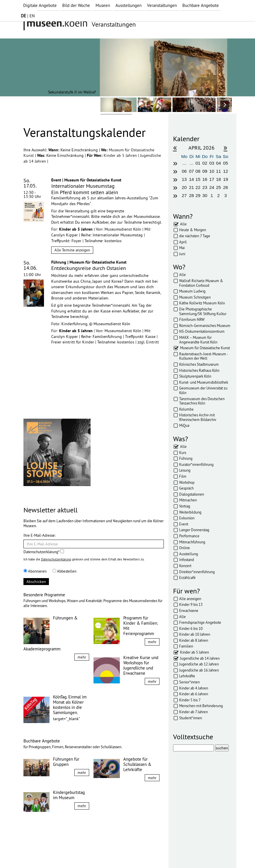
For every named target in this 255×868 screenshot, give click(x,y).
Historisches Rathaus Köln (199, 370)
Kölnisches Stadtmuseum (199, 364)
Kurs (183, 453)
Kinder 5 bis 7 (190, 700)
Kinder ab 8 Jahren (194, 640)
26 (226, 187)
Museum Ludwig (192, 291)
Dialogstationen (192, 494)
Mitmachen (188, 500)
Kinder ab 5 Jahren (121, 155)
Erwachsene (189, 610)
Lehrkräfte (187, 676)
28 (191, 195)
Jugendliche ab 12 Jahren (199, 664)
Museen (103, 5)
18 (218, 179)
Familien (186, 646)
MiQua (184, 425)
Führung (186, 458)
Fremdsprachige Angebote (200, 622)
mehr (82, 657)
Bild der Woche (76, 5)
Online (185, 548)
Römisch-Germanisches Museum (205, 325)
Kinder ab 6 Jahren (194, 694)
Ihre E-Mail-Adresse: (40, 535)
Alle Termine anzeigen (72, 250)
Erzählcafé (187, 578)
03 (212, 163)
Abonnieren (35, 571)
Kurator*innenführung (196, 464)
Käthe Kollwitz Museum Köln (202, 303)
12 (226, 171)
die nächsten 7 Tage (195, 236)
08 (198, 171)
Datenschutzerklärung (56, 559)
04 (218, 163)
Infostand (187, 560)
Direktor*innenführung (197, 572)
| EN (28, 16)
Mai (182, 248)
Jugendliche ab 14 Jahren (200, 658)
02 (205, 163)
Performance (189, 536)
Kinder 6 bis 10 (191, 628)
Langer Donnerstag (194, 530)
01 (198, 163)
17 (212, 179)
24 (212, 187)
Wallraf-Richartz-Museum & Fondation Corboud (201, 283)
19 (226, 179)
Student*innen (191, 718)
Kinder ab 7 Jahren (193, 712)
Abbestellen (64, 571)
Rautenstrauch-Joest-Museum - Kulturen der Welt (203, 356)
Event (184, 524)
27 (184, 195)
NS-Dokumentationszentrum (202, 331)
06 (184, 171)
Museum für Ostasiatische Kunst (205, 348)
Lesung (185, 470)
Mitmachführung (192, 542)
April (183, 242)
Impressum (38, 853)
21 (191, 187)
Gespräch (186, 488)
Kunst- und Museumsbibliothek (204, 382)
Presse (102, 853)
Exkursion (187, 518)
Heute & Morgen (193, 230)
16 (205, 179)
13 (184, 179)
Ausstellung (189, 554)
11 (218, 171)
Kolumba (186, 409)
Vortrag (185, 506)
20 (184, 187)
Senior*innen (189, 682)
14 (191, 179)
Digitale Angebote (40, 5)
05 (226, 163)
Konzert (185, 566)
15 (198, 179)
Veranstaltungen (162, 5)
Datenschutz (64, 853)
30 (205, 195)
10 (212, 171)
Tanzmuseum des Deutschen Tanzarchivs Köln (202, 401)
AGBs (86, 853)
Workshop (187, 482)
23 (205, 187)
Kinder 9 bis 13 (191, 604)
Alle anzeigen (190, 599)
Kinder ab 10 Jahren (195, 634)
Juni (182, 254)
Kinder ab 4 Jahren (194, 688)
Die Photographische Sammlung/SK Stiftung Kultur (203, 311)
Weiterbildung (190, 512)
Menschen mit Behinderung (201, 706)
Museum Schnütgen (195, 297)
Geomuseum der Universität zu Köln (203, 390)
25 (218, 187)
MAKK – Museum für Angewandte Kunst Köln (198, 340)
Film (183, 476)
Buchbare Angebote (201, 5)
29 (198, 195)
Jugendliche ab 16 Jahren (199, 670)
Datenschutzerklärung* (44, 552)
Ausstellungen (129, 5)
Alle (183, 224)
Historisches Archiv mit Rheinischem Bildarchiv (198, 417)
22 (198, 187)
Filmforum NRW (192, 319)
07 (191, 171)
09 (205, 171)
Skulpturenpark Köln (195, 376)
